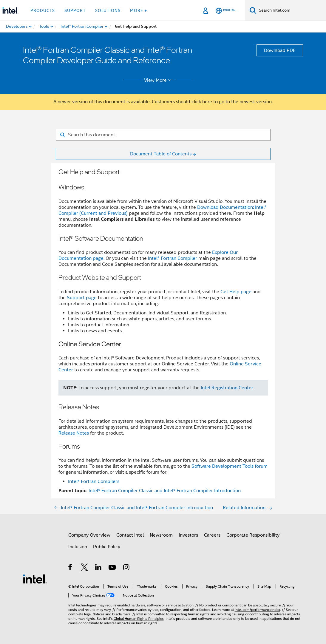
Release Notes (74, 433)
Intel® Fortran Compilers (94, 481)
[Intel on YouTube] (113, 568)
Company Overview (89, 535)
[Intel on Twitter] (85, 568)
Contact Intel (130, 535)
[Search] (253, 10)
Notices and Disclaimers (112, 614)
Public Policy (107, 547)
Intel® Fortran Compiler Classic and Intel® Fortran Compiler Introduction (165, 491)
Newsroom (161, 535)
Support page (82, 298)
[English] (225, 11)
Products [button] (43, 10)
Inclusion (78, 547)
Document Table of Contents (161, 154)
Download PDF (280, 50)
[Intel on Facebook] (71, 568)
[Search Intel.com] (291, 10)
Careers (212, 535)
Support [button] (75, 10)
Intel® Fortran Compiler (173, 258)
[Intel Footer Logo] (35, 579)
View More (159, 80)
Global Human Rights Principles (139, 618)
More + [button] (139, 10)
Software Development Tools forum (230, 466)
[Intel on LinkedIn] (99, 568)
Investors (188, 535)
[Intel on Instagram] (127, 568)
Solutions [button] (108, 10)
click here (202, 102)
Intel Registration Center (227, 388)
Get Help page (236, 292)
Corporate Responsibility (253, 535)
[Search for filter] (163, 135)
